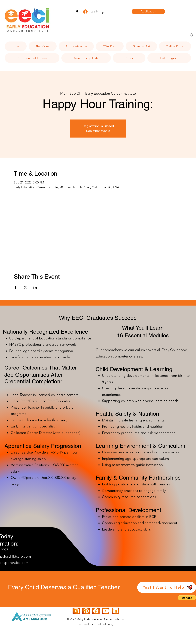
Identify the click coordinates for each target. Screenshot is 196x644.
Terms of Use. (87, 624)
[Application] (148, 12)
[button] (104, 12)
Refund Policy (105, 624)
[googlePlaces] (77, 12)
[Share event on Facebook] (16, 287)
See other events (98, 131)
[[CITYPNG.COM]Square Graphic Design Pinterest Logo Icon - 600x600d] (86, 611)
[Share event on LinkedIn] (35, 287)
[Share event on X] (25, 287)
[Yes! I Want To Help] (167, 587)
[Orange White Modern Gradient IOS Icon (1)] (106, 611)
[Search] (192, 35)
